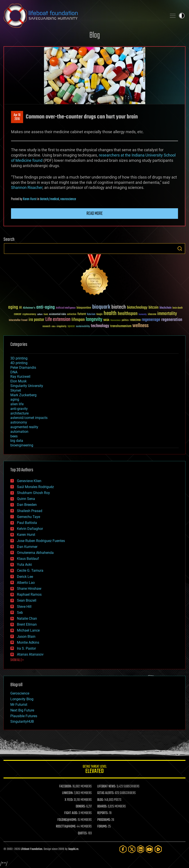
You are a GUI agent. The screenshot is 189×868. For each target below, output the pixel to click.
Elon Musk (18, 381)
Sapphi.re (73, 849)
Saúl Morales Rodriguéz (35, 487)
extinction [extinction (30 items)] (72, 314)
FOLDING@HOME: (67, 820)
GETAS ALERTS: (106, 793)
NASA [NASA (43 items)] (106, 320)
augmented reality (24, 427)
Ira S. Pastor (26, 648)
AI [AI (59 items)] (20, 308)
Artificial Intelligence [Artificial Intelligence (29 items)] (66, 308)
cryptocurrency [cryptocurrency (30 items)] (29, 314)
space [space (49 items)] (71, 326)
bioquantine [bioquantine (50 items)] (84, 308)
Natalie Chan (27, 618)
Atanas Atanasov (30, 654)
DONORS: (81, 807)
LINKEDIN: (68, 793)
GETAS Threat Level (94, 770)
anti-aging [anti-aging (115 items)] (46, 307)
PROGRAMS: (104, 820)
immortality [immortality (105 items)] (167, 314)
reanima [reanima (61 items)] (135, 320)
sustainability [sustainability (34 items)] (83, 327)
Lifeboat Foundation (31, 849)
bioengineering (22, 445)
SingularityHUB (22, 721)
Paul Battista (27, 523)
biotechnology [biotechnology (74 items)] (137, 308)
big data (17, 441)
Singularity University (27, 386)
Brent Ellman (27, 624)
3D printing (19, 358)
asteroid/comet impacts (29, 418)
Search (180, 249)
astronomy (19, 422)
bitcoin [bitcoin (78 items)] (153, 308)
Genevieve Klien (29, 481)
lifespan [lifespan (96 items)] (78, 320)
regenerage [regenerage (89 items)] (151, 320)
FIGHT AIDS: (71, 813)
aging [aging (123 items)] (13, 307)
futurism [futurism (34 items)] (91, 315)
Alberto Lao (26, 583)
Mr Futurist (19, 705)
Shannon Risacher (27, 187)
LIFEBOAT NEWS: (107, 787)
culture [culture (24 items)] (40, 314)
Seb (20, 613)
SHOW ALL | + (17, 660)
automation (19, 432)
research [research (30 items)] (46, 327)
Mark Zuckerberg (23, 395)
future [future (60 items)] (82, 314)
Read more (95, 214)
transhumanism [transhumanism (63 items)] (121, 326)
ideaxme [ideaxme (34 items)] (152, 315)
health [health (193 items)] (110, 314)
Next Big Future (22, 710)
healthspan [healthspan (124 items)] (128, 314)
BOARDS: (102, 807)
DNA (14, 372)
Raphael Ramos (29, 594)
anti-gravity (19, 409)
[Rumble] (158, 849)
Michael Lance (28, 630)
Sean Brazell (27, 600)
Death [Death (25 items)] (46, 314)
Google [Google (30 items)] (99, 314)
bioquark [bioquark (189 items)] (101, 307)
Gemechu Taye (28, 517)
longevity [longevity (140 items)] (94, 320)
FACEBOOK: (65, 787)
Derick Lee (25, 577)
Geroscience (20, 693)
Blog (95, 36)
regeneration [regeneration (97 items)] (172, 320)
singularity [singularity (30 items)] (61, 327)
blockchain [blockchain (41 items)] (165, 308)
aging (15, 399)
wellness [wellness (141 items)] (140, 326)
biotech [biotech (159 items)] (119, 307)
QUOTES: (83, 833)
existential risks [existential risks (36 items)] (58, 314)
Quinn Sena (26, 499)
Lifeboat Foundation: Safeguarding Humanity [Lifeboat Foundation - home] (83, 16)
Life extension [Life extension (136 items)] (58, 320)
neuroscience (68, 199)
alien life (17, 404)
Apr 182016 (17, 117)
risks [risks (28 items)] (53, 326)
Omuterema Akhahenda (35, 553)
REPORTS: (103, 813)
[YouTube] (149, 849)
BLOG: (100, 800)
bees (14, 436)
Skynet (16, 390)
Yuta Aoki (24, 565)
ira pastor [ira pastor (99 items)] (36, 320)
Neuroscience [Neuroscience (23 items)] (116, 321)
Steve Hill (24, 607)
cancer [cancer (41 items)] (18, 314)
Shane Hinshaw (29, 589)
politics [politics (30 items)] (125, 320)
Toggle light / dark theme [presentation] (182, 16)
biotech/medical (50, 199)
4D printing (19, 363)
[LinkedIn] (141, 849)
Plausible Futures (24, 716)
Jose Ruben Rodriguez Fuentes (41, 541)
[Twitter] (132, 849)
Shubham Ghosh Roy (33, 493)
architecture (19, 413)
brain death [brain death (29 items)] (178, 308)
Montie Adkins (28, 642)
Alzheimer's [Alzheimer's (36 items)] (29, 308)
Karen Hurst (30, 199)
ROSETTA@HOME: (66, 827)
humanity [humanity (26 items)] (143, 315)
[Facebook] (123, 849)
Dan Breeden (27, 505)
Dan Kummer (27, 547)
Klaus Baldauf (28, 559)
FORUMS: (102, 827)
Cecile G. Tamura (30, 570)
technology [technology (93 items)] (100, 326)
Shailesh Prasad (30, 511)
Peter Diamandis (23, 368)
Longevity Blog (22, 699)
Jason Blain (26, 637)
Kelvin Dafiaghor (30, 529)
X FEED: (69, 800)
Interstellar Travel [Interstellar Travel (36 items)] (18, 320)
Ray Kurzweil (20, 377)
